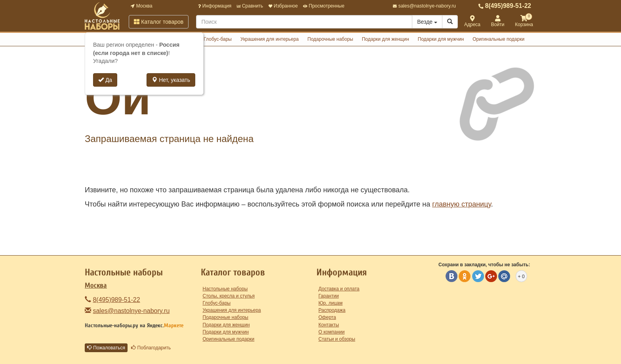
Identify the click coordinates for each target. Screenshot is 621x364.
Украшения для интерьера (270, 39)
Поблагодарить (151, 348)
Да (105, 80)
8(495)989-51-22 (505, 6)
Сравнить (250, 6)
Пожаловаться (106, 348)
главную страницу (461, 204)
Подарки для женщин (386, 39)
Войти (498, 22)
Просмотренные (324, 6)
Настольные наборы (225, 289)
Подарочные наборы (330, 39)
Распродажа (332, 310)
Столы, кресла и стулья (229, 296)
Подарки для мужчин (441, 39)
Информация (215, 6)
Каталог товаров (159, 22)
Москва (141, 6)
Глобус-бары (218, 39)
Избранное (283, 6)
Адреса (472, 22)
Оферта (327, 317)
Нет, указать (171, 80)
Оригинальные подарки (498, 39)
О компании (331, 332)
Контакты (329, 325)
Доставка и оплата (339, 289)
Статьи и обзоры (337, 339)
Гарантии (329, 296)
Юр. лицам (331, 303)
